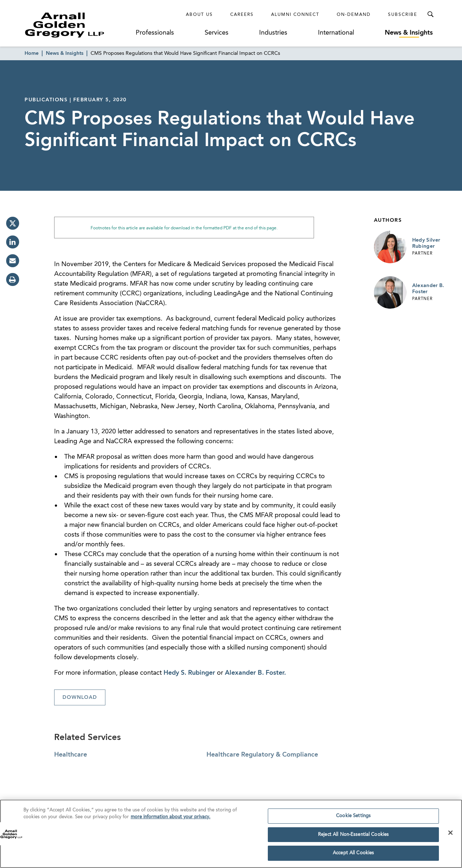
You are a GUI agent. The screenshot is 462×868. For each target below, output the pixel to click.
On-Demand (354, 15)
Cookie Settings (353, 818)
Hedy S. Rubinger (189, 673)
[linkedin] (13, 242)
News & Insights (409, 33)
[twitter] (13, 223)
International (336, 33)
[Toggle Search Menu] (430, 14)
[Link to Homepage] (78, 25)
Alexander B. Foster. (255, 673)
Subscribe (403, 15)
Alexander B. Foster (428, 289)
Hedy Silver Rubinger (426, 243)
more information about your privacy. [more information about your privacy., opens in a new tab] (171, 819)
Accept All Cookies (353, 855)
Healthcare (71, 755)
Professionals (155, 33)
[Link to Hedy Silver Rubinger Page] (390, 247)
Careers (242, 15)
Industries (273, 33)
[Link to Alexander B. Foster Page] (390, 292)
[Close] (450, 834)
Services (217, 33)
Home (32, 53)
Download (80, 697)
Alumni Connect (295, 15)
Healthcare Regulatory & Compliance (262, 755)
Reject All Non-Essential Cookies (353, 836)
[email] (13, 261)
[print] (13, 279)
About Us (199, 15)
